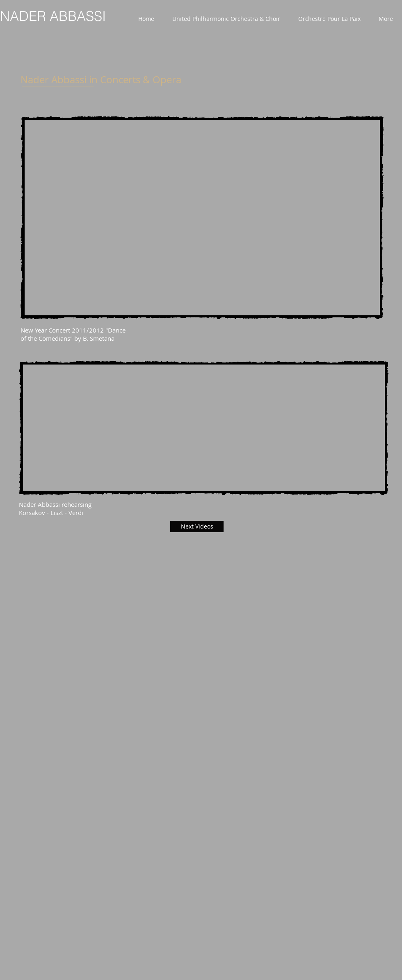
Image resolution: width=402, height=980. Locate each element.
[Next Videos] (197, 526)
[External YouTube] (202, 218)
